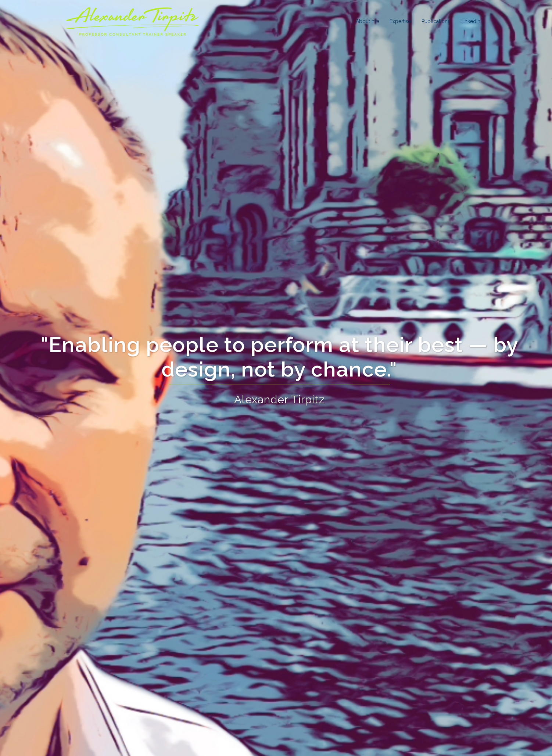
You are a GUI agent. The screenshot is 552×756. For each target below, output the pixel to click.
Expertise (400, 21)
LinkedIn (470, 21)
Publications (436, 21)
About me (368, 21)
